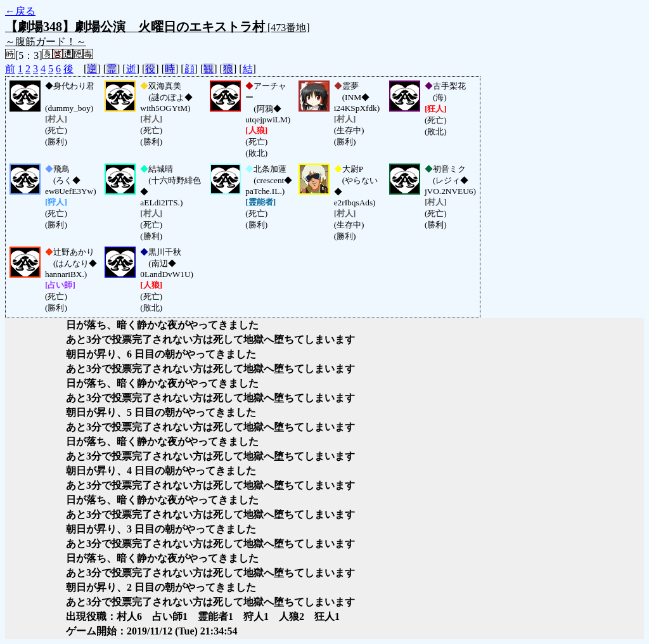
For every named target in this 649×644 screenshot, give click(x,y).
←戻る (20, 11)
